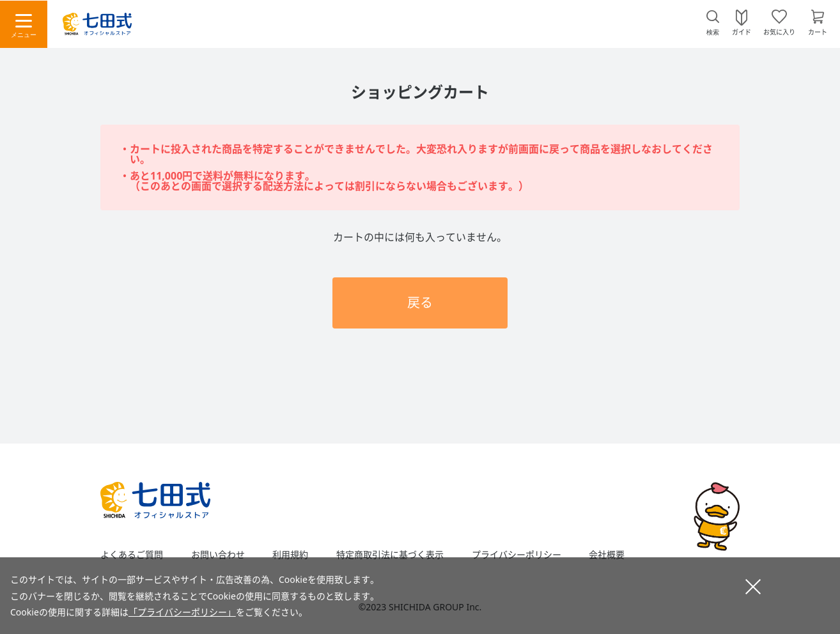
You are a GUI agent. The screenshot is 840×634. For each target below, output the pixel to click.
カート (818, 31)
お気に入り (779, 31)
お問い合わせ (218, 555)
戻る (420, 303)
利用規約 (290, 555)
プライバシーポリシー (517, 555)
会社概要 (607, 555)
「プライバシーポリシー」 (182, 612)
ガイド (742, 31)
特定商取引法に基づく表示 (390, 555)
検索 (713, 32)
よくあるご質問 (132, 555)
